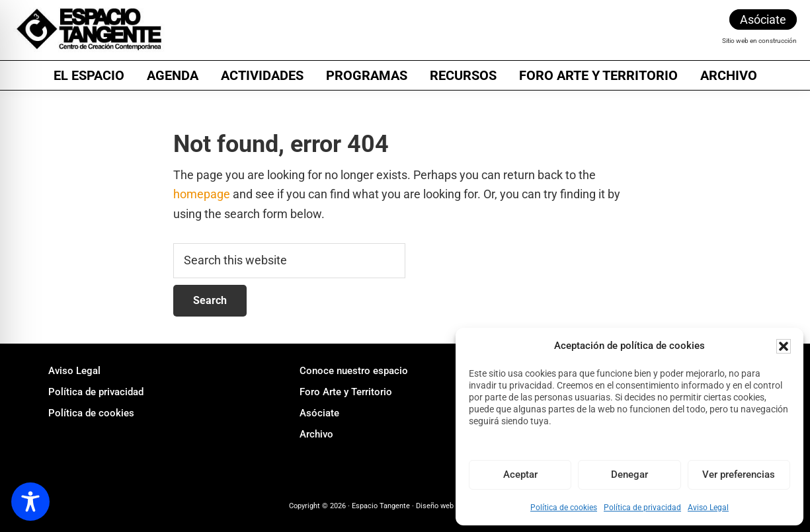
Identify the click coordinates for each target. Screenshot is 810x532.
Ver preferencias (739, 475)
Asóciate (763, 19)
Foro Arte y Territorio (346, 392)
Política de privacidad (642, 508)
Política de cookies (564, 508)
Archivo (316, 434)
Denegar (629, 475)
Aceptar (520, 475)
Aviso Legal (708, 508)
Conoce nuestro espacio (354, 371)
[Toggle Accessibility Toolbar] (30, 502)
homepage (202, 194)
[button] (784, 346)
